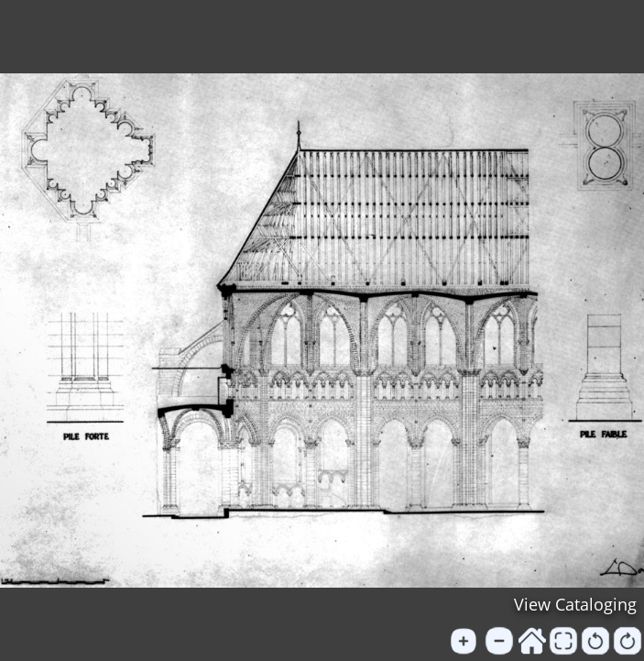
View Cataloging (575, 604)
